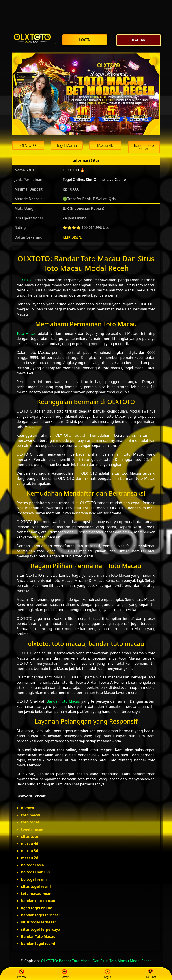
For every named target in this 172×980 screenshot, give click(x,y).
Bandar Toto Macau (63, 701)
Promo (21, 974)
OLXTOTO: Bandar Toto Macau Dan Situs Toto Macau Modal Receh (96, 961)
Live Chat (150, 974)
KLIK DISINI (73, 237)
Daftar (64, 974)
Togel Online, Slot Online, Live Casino (94, 180)
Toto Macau (27, 333)
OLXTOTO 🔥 (74, 170)
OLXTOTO (25, 280)
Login (107, 974)
